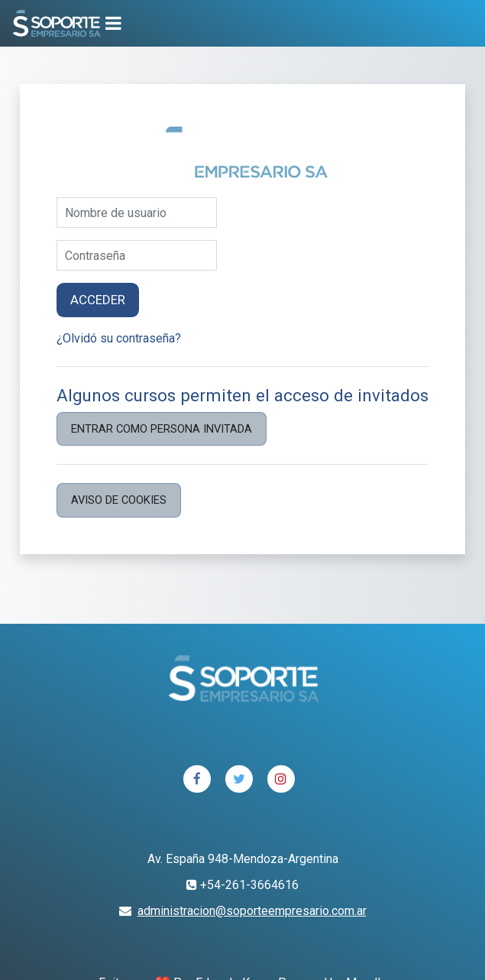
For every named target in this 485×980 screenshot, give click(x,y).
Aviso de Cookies (119, 500)
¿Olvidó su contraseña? (119, 338)
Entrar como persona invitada (162, 429)
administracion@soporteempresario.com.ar (252, 911)
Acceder (98, 300)
